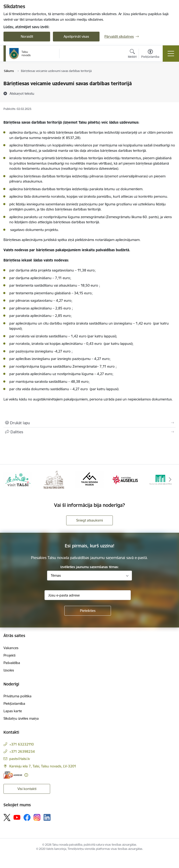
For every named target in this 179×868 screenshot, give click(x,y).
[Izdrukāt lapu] (89, 423)
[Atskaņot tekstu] (22, 93)
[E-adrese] (13, 775)
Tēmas (56, 575)
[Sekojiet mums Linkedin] (47, 817)
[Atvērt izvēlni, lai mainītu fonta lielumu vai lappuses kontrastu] (150, 54)
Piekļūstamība (14, 704)
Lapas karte (13, 711)
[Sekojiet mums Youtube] (17, 817)
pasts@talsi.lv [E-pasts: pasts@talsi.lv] (20, 759)
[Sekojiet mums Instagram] (37, 817)
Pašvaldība (12, 663)
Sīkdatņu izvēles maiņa (21, 718)
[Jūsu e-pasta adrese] (88, 595)
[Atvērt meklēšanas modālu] (132, 54)
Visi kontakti (27, 789)
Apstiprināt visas (76, 36)
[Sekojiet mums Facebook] (27, 817)
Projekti (9, 655)
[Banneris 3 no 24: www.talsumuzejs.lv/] (89, 479)
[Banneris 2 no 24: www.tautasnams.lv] (54, 479)
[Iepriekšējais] (9, 480)
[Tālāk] (170, 480)
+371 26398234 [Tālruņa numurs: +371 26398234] (22, 751)
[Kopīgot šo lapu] (89, 432)
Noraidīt (27, 36)
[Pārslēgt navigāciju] (171, 54)
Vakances (11, 648)
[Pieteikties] (88, 611)
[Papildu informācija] (26, 775)
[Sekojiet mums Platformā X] (7, 817)
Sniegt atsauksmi (89, 520)
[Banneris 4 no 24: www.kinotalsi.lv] (125, 479)
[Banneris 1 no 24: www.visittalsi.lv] (18, 479)
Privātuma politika (17, 696)
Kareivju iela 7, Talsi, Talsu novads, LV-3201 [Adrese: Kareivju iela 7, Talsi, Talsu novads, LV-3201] (43, 766)
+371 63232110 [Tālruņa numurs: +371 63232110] (22, 744)
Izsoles (9, 670)
